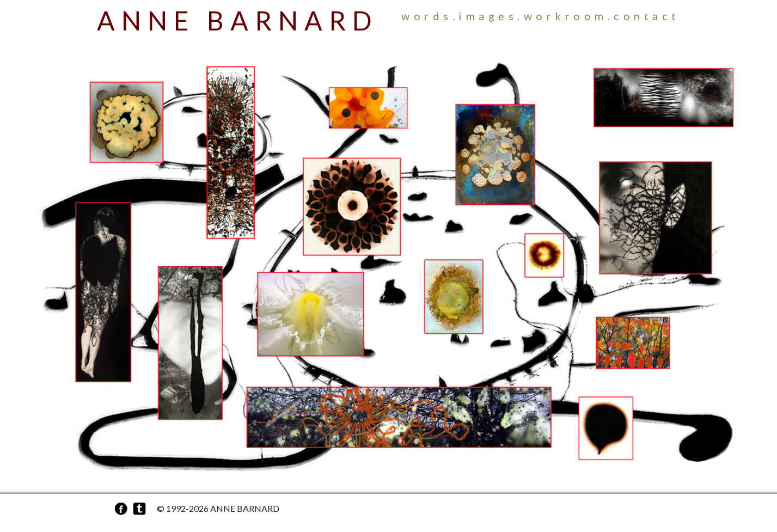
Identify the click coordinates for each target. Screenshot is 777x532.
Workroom (566, 16)
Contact (647, 16)
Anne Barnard (238, 20)
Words (427, 16)
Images (488, 16)
